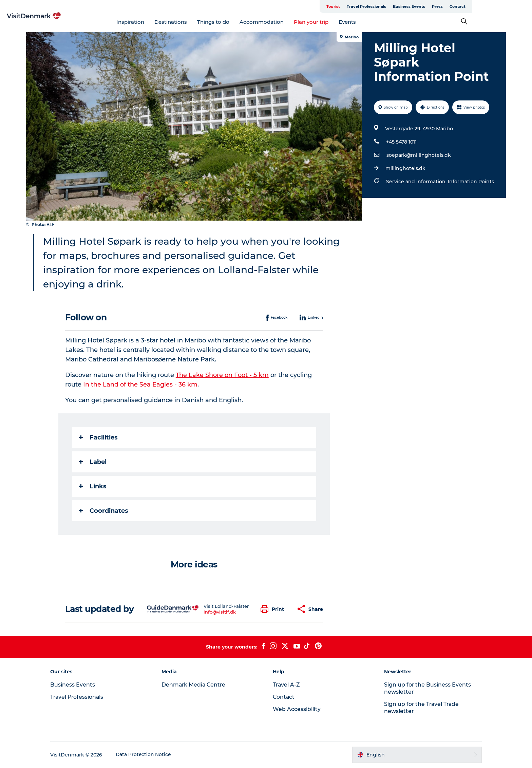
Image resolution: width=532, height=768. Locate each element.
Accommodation (291, 22)
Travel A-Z (287, 685)
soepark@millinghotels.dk (418, 155)
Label (93, 462)
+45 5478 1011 (401, 142)
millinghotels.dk (405, 168)
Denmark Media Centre (197, 685)
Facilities (99, 437)
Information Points (462, 186)
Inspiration (160, 22)
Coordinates (104, 511)
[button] (274, 609)
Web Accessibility (297, 709)
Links (93, 486)
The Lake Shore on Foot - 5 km (223, 375)
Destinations (201, 22)
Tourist (373, 6)
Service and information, (402, 186)
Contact (497, 6)
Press (477, 6)
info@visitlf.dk (220, 612)
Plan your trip (341, 22)
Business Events (449, 6)
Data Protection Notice (149, 755)
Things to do (243, 22)
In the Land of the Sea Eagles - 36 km (141, 385)
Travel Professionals (406, 6)
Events (377, 22)
